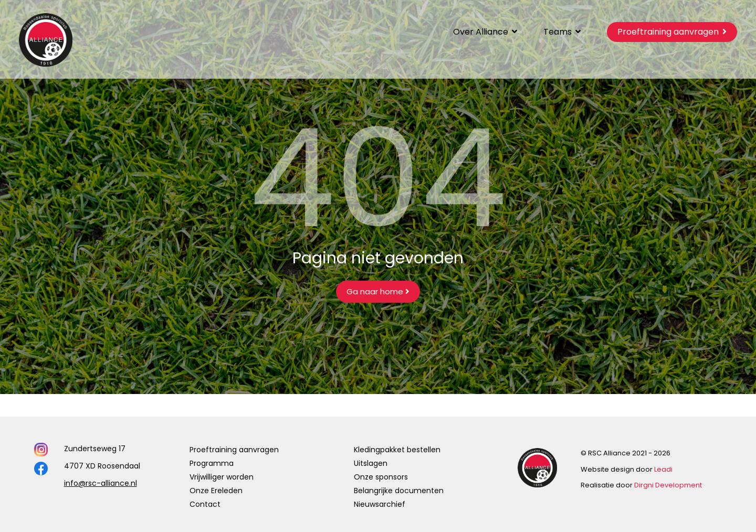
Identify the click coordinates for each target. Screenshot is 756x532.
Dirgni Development (668, 485)
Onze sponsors (381, 477)
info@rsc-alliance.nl (101, 483)
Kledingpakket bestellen (397, 450)
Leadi (663, 469)
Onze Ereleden (216, 491)
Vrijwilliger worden (222, 477)
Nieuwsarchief (380, 504)
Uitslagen (371, 463)
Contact (205, 504)
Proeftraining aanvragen (234, 450)
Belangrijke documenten (399, 491)
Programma (212, 463)
